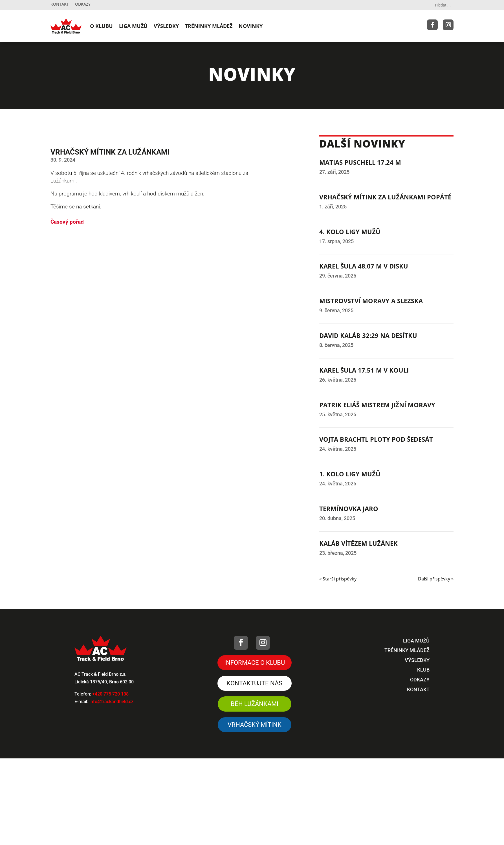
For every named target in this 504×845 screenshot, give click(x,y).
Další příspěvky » (436, 579)
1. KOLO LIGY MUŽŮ (350, 474)
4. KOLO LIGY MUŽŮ (350, 232)
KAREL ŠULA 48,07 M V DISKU (364, 266)
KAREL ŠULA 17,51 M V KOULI (364, 370)
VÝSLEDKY (166, 26)
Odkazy (83, 5)
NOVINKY (251, 26)
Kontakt (60, 5)
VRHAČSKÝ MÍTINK (255, 725)
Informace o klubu (255, 663)
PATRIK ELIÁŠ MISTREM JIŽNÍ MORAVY (377, 405)
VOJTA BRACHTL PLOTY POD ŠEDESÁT (376, 439)
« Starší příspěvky (338, 579)
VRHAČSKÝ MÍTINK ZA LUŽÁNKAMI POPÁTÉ (385, 197)
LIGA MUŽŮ (133, 26)
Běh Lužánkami (255, 704)
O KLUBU (101, 26)
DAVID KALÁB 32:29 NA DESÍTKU (368, 335)
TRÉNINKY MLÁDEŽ (209, 26)
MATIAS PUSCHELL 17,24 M (360, 162)
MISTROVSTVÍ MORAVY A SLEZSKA (371, 301)
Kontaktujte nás (254, 683)
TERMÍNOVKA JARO (349, 509)
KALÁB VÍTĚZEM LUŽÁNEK (358, 543)
